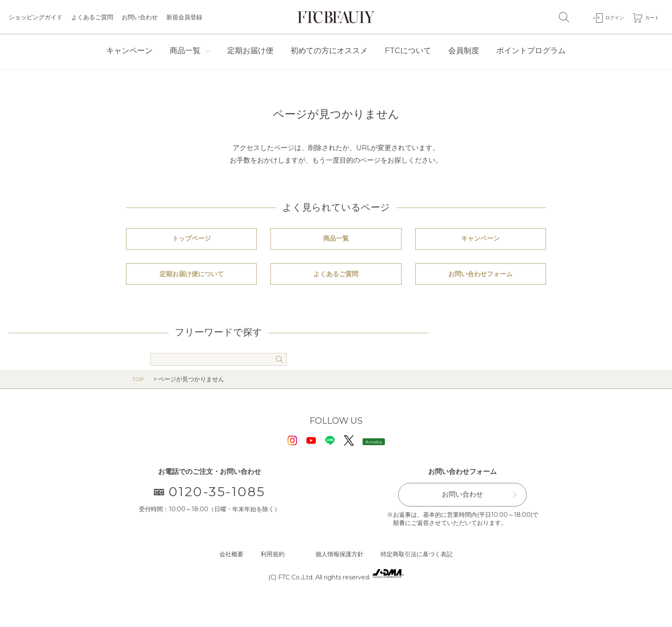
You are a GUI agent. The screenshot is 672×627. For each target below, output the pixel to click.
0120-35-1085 (210, 517)
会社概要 (231, 579)
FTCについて (408, 51)
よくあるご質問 (92, 17)
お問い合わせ (140, 17)
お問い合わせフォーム (480, 293)
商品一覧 (185, 51)
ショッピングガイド (36, 17)
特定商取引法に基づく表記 (417, 579)
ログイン (608, 17)
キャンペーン (129, 51)
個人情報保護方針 (339, 579)
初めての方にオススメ (329, 51)
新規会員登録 (184, 17)
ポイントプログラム (531, 51)
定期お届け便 (250, 51)
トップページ (192, 245)
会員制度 (464, 51)
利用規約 (273, 579)
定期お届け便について (192, 293)
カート (650, 17)
